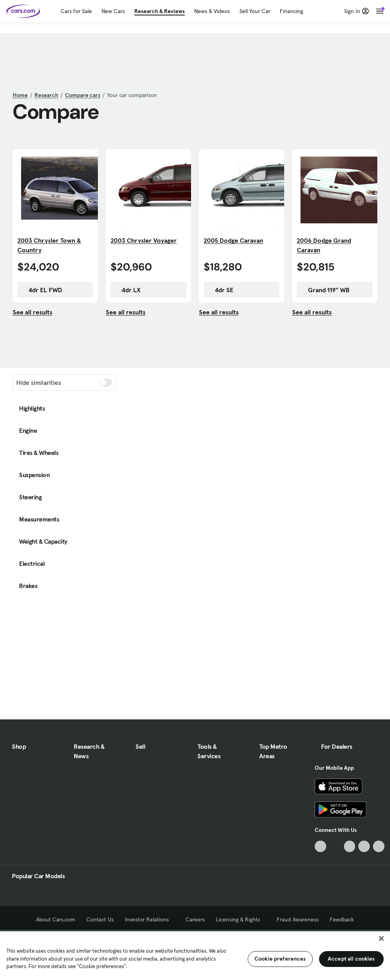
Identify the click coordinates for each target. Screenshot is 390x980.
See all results (32, 312)
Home (20, 95)
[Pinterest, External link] (379, 846)
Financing (292, 11)
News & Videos (212, 11)
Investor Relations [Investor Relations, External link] (150, 919)
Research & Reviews (160, 11)
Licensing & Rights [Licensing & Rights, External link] (241, 919)
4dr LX (127, 290)
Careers (195, 919)
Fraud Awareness (298, 919)
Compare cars (83, 95)
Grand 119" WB (325, 290)
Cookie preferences (280, 959)
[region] (195, 955)
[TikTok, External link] (320, 846)
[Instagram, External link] (364, 846)
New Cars (113, 11)
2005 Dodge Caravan (233, 240)
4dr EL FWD (41, 290)
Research (46, 95)
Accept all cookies (351, 959)
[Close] (381, 938)
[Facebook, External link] (335, 846)
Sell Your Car (255, 11)
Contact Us (100, 919)
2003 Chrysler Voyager (144, 240)
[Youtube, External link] (350, 846)
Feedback (342, 919)
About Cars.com (56, 919)
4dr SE (220, 290)
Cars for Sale (76, 11)
